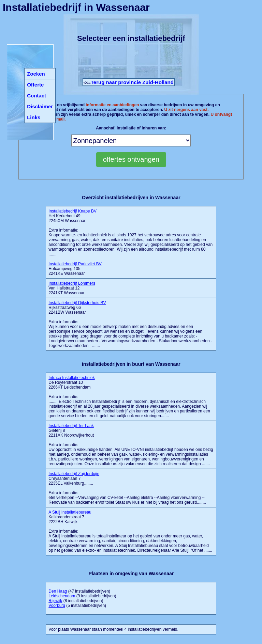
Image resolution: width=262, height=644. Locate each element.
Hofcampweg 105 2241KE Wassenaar (75, 269)
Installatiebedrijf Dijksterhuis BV (77, 303)
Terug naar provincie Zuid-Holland (132, 82)
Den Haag (58, 591)
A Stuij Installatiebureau (70, 512)
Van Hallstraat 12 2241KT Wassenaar (72, 288)
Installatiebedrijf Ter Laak (71, 426)
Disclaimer (40, 106)
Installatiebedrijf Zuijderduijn (74, 474)
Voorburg (57, 606)
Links (34, 117)
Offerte (35, 85)
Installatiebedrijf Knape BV (72, 211)
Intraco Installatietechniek (71, 378)
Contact (37, 96)
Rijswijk (55, 601)
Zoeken (36, 74)
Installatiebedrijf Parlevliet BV (75, 264)
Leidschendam (62, 596)
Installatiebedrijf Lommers (72, 283)
